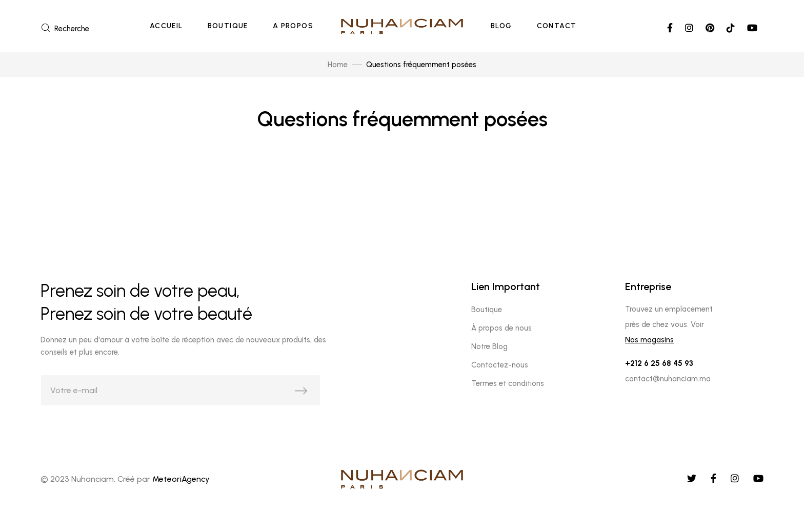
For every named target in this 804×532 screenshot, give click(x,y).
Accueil (166, 26)
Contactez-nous (500, 365)
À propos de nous (501, 328)
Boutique (228, 26)
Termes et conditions (508, 383)
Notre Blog (489, 346)
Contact (557, 26)
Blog (501, 26)
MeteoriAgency (181, 479)
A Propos (293, 26)
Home (338, 65)
